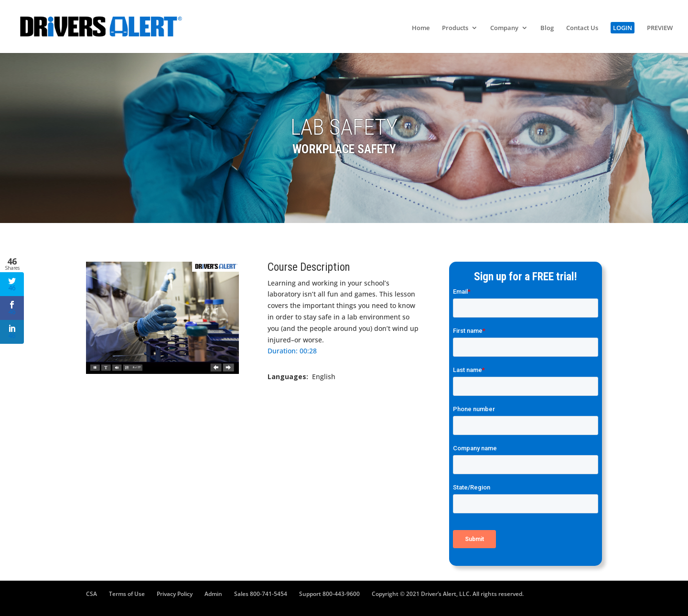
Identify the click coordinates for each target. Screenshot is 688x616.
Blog (547, 28)
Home (421, 28)
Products (455, 28)
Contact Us (582, 28)
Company (504, 28)
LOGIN (623, 28)
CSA (91, 594)
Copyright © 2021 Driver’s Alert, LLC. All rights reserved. (448, 594)
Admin (213, 594)
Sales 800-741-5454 (261, 594)
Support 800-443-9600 (329, 594)
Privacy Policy (175, 594)
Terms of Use (127, 594)
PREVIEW (660, 28)
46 (12, 285)
